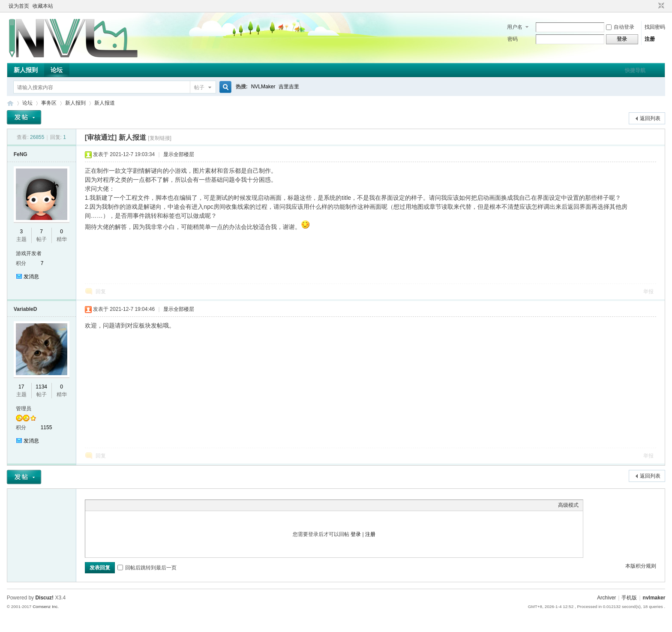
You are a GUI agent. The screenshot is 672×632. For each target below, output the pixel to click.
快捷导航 (635, 70)
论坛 (57, 70)
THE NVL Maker (10, 103)
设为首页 (19, 6)
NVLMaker (263, 87)
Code (143, 505)
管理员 (24, 409)
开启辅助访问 (653, 6)
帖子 (199, 87)
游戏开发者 (29, 253)
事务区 (49, 103)
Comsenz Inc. (46, 606)
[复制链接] (160, 138)
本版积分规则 (641, 566)
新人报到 (26, 70)
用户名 (515, 27)
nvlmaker (654, 598)
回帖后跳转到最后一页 (147, 568)
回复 (101, 292)
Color (100, 505)
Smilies (154, 505)
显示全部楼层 (179, 154)
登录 (356, 534)
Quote (132, 505)
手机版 (629, 598)
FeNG (21, 154)
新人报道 (105, 103)
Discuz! (44, 598)
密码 (513, 39)
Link (122, 505)
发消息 (31, 277)
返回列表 (650, 118)
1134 (41, 387)
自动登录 (620, 27)
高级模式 (568, 505)
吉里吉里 (289, 87)
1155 (46, 427)
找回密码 (655, 27)
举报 (648, 292)
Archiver (606, 598)
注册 (650, 39)
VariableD (25, 309)
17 (21, 387)
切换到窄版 (660, 6)
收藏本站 (43, 6)
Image (111, 505)
